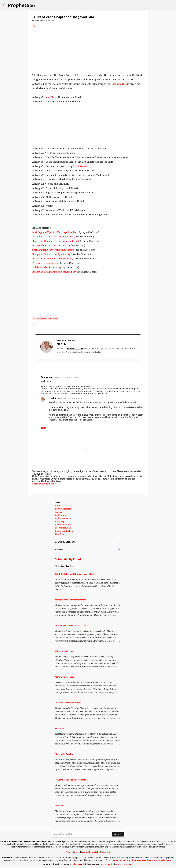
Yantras (59, 512)
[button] (34, 26)
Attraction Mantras (64, 651)
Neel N (52, 398)
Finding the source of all (46, 263)
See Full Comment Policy (44, 484)
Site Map (128, 864)
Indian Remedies (63, 518)
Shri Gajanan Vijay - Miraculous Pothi (53, 250)
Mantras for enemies (64, 677)
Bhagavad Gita (119, 84)
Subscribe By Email (68, 559)
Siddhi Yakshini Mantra (45, 267)
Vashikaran (60, 515)
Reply (44, 428)
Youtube (96, 852)
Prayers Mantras (63, 509)
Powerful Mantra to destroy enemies (72, 780)
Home (58, 506)
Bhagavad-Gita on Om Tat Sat (48, 245)
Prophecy (60, 521)
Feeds (68, 852)
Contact (119, 864)
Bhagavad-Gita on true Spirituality (51, 254)
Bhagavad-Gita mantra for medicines (53, 237)
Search (118, 834)
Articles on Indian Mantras (46, 319)
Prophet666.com (75, 349)
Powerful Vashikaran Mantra (68, 703)
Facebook (86, 852)
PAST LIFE (60, 728)
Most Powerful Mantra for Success (71, 625)
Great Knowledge (82, 166)
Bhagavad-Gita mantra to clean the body (54, 272)
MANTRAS (60, 806)
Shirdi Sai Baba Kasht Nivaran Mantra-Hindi (75, 574)
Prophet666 (21, 5)
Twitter (76, 852)
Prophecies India (63, 528)
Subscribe (106, 852)
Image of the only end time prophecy (53, 259)
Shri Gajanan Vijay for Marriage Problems (55, 232)
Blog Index (60, 534)
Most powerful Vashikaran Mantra (71, 600)
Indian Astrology (63, 525)
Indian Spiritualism (64, 531)
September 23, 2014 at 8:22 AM (70, 398)
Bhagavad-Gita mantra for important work (56, 241)
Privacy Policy (107, 864)
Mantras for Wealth (64, 754)
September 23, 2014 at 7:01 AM (67, 377)
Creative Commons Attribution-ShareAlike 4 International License (141, 860)
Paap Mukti (51, 97)
